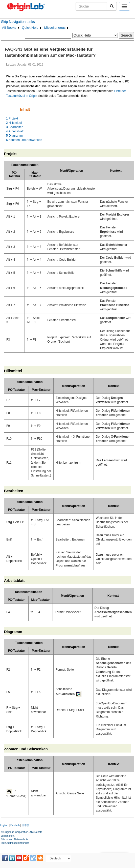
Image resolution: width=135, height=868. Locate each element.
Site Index (6, 839)
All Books (9, 28)
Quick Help (30, 28)
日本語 (26, 825)
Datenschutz (21, 839)
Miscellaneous (55, 28)
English (4, 825)
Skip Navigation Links (18, 22)
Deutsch (15, 825)
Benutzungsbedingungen (16, 843)
